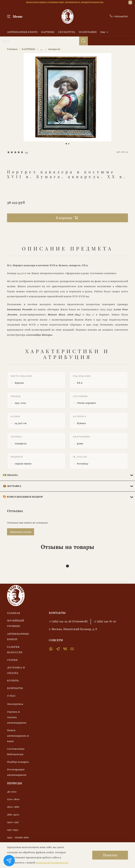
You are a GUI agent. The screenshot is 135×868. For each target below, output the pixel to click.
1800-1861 (13, 807)
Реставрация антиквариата (17, 772)
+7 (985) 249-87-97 (105, 621)
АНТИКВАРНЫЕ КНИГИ (22, 32)
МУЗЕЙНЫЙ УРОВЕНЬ (16, 623)
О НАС (11, 696)
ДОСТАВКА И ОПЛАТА (16, 670)
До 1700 (12, 792)
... (41, 49)
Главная (12, 49)
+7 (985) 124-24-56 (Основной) (68, 621)
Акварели (54, 49)
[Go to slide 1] (66, 144)
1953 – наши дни (18, 837)
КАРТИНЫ (48, 32)
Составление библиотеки (16, 751)
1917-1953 (13, 830)
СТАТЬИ (12, 660)
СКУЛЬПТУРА (67, 32)
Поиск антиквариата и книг (18, 736)
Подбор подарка (18, 762)
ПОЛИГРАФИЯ (88, 32)
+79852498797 (119, 16)
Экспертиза (15, 704)
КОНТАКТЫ (15, 688)
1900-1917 (13, 822)
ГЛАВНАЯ (14, 613)
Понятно (110, 855)
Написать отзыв (21, 532)
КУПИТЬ (13, 681)
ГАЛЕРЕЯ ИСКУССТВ (15, 650)
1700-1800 (13, 799)
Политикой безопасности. (52, 863)
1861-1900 (13, 815)
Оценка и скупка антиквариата (17, 717)
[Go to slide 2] (69, 144)
